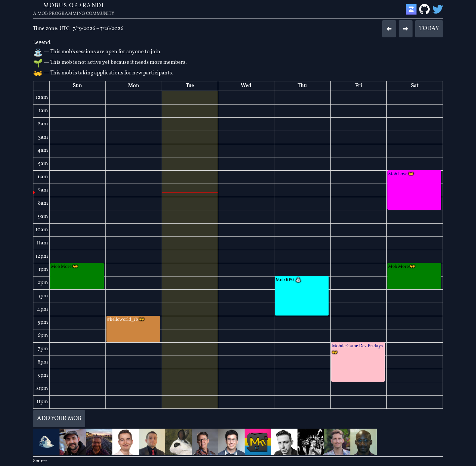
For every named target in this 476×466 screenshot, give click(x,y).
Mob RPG (288, 280)
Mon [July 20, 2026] (134, 86)
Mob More (64, 267)
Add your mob (59, 419)
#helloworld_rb (126, 320)
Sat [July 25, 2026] (415, 86)
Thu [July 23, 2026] (302, 86)
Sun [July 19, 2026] (77, 86)
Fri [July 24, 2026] (358, 86)
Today (429, 29)
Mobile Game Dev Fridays (357, 349)
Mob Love (401, 174)
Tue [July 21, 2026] (190, 86)
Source (40, 461)
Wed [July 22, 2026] (246, 86)
